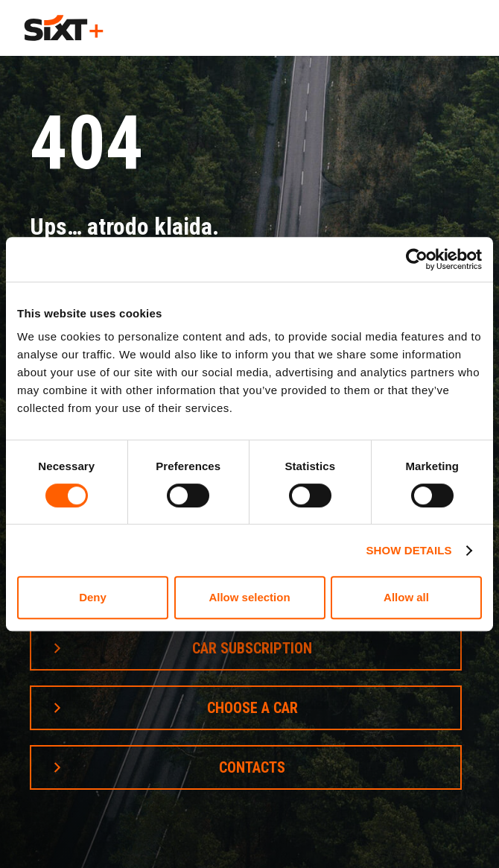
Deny (93, 597)
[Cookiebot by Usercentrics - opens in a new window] (417, 259)
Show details (409, 550)
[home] (64, 28)
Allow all (406, 597)
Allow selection (249, 597)
